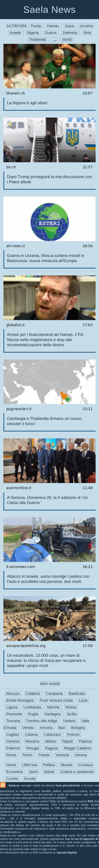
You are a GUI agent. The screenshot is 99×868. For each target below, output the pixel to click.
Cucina (13, 779)
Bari (62, 728)
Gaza (70, 26)
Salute (50, 772)
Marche (54, 707)
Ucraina (86, 26)
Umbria (70, 721)
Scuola (30, 779)
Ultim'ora (30, 765)
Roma (12, 755)
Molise (71, 707)
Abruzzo (14, 694)
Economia (15, 772)
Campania (55, 694)
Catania (32, 734)
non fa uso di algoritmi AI (82, 839)
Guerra (51, 33)
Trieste (44, 755)
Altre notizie (50, 684)
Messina (33, 741)
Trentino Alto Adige (42, 721)
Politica (49, 765)
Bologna (78, 728)
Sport (34, 772)
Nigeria (33, 33)
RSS (90, 801)
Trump (36, 26)
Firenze (73, 734)
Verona (81, 755)
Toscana (14, 721)
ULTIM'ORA (17, 26)
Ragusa (52, 748)
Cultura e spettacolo (77, 772)
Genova (13, 741)
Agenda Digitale (67, 853)
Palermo (14, 748)
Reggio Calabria (77, 748)
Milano (51, 741)
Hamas (53, 26)
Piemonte (15, 714)
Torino (28, 755)
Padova (85, 741)
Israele (16, 33)
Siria (87, 33)
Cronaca (85, 765)
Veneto (29, 728)
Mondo (67, 765)
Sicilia (72, 714)
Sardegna (53, 714)
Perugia (33, 748)
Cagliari (13, 734)
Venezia (63, 755)
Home (12, 765)
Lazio (83, 700)
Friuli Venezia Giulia (57, 700)
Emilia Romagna (21, 700)
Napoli (68, 741)
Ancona (47, 728)
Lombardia (33, 707)
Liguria (12, 707)
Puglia (34, 714)
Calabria (33, 694)
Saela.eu (14, 785)
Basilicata (77, 694)
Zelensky (70, 33)
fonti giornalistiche (68, 785)
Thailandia (38, 40)
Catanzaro (53, 734)
